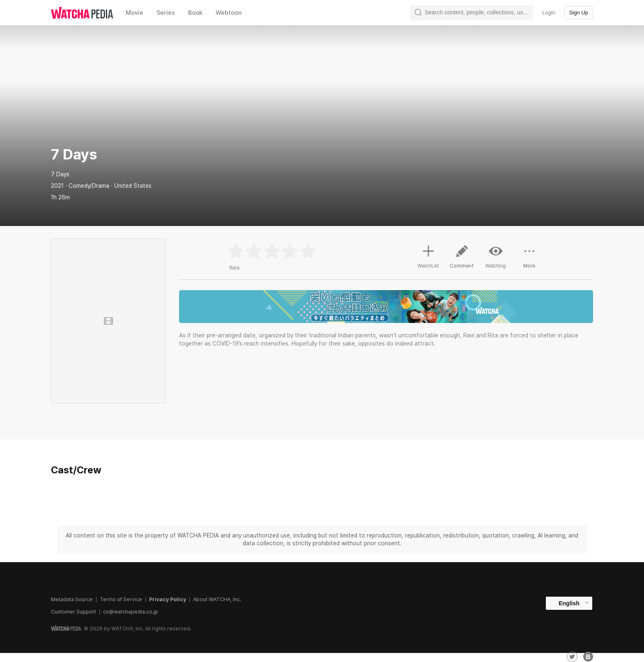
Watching (496, 256)
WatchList (428, 256)
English (569, 603)
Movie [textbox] (135, 13)
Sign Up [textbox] (579, 13)
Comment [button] (462, 260)
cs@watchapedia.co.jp (131, 612)
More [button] (529, 260)
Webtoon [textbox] (229, 13)
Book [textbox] (195, 13)
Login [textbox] (549, 13)
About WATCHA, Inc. (217, 599)
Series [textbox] (166, 13)
